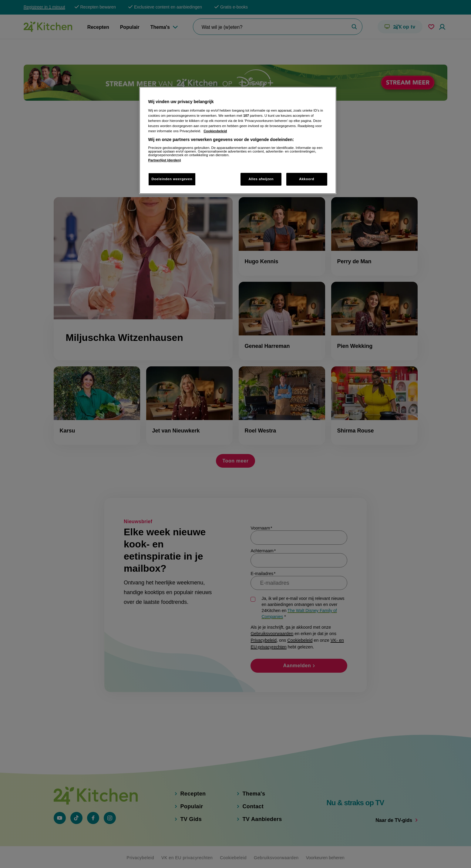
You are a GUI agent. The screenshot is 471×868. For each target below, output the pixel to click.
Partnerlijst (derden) (165, 160)
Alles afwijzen (261, 179)
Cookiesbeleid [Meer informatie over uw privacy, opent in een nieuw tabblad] (215, 131)
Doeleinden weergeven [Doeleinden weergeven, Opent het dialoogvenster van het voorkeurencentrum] (172, 179)
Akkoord (307, 179)
